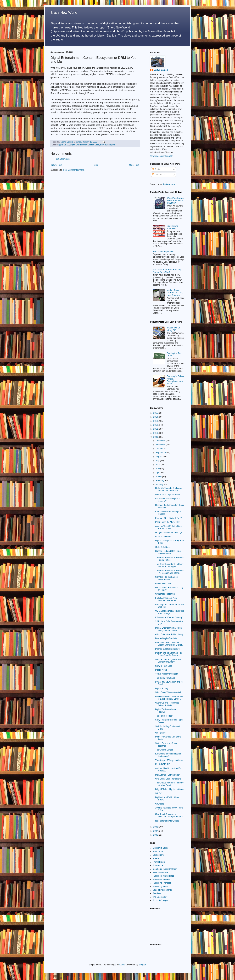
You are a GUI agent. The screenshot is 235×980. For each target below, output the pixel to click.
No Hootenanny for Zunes (167, 821)
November (161, 445)
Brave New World (64, 13)
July (158, 461)
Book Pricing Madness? (173, 227)
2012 (156, 425)
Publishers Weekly (161, 879)
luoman (123, 965)
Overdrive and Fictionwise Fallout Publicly (167, 704)
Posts (156, 169)
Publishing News (160, 887)
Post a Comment (62, 159)
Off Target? (160, 733)
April (158, 473)
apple (61, 145)
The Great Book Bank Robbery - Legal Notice (169, 559)
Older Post (134, 165)
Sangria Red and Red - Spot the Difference (168, 552)
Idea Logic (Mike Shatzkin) (165, 869)
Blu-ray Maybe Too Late (166, 638)
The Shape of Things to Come (169, 760)
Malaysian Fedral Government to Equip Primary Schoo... (169, 698)
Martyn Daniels (161, 70)
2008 (156, 827)
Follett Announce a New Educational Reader (166, 599)
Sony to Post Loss (164, 666)
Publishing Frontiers (162, 883)
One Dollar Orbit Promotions (168, 779)
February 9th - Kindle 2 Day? (168, 518)
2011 (156, 429)
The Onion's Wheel (164, 750)
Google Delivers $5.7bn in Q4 (169, 533)
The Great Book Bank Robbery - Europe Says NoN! (167, 271)
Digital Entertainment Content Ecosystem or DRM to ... (169, 629)
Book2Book (158, 852)
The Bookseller (160, 897)
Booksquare (158, 855)
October (160, 448)
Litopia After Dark (163, 583)
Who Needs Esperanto (163, 252)
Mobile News (161, 670)
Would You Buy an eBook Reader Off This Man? (175, 201)
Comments (158, 175)
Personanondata (160, 872)
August (159, 457)
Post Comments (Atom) (74, 170)
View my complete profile (162, 156)
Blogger (142, 965)
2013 (156, 421)
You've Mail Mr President (167, 674)
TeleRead (157, 893)
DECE (66, 145)
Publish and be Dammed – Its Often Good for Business (169, 654)
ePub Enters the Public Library (169, 634)
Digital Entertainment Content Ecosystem (87, 145)
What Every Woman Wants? (168, 692)
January (160, 485)
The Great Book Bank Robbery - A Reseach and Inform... (169, 572)
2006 (156, 835)
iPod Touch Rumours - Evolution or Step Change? (169, 816)
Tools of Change (160, 900)
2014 (156, 417)
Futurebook (158, 865)
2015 (156, 413)
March (159, 477)
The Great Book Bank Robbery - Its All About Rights (169, 565)
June (158, 465)
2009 (156, 437)
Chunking (160, 804)
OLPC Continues (163, 537)
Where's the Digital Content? (168, 495)
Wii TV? (159, 793)
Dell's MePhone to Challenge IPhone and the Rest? (169, 489)
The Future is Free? (164, 716)
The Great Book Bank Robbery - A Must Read (169, 784)
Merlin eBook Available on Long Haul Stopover (175, 293)
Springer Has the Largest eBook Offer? (167, 578)
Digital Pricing (162, 688)
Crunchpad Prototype (165, 594)
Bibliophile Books (161, 848)
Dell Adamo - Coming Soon (168, 775)
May (158, 469)
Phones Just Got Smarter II (168, 649)
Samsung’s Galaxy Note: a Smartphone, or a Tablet (175, 380)
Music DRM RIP (163, 764)
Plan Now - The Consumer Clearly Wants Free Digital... (169, 644)
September (161, 453)
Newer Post (57, 165)
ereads (156, 858)
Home (96, 165)
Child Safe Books (163, 547)
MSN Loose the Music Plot (167, 522)
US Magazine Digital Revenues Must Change (170, 612)
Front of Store (159, 862)
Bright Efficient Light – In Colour (170, 789)
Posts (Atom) (169, 184)
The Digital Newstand (165, 678)
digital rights (110, 145)
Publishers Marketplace (163, 876)
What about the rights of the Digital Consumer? (168, 661)
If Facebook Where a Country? (169, 617)
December (161, 441)
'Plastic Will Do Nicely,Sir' (174, 329)
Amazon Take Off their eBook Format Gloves (169, 527)
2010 (156, 433)
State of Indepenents (162, 890)
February (160, 481)
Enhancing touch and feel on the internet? (168, 755)
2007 (156, 831)
